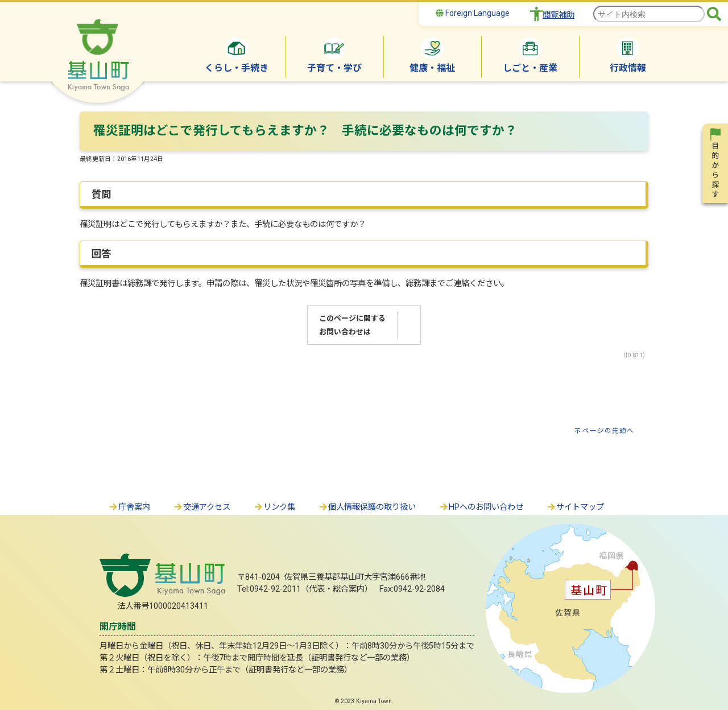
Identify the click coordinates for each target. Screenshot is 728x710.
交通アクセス (202, 507)
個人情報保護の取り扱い (367, 507)
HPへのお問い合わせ (481, 507)
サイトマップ (575, 507)
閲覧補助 (559, 15)
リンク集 (274, 507)
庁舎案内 (129, 507)
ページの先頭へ (608, 431)
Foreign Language (473, 13)
